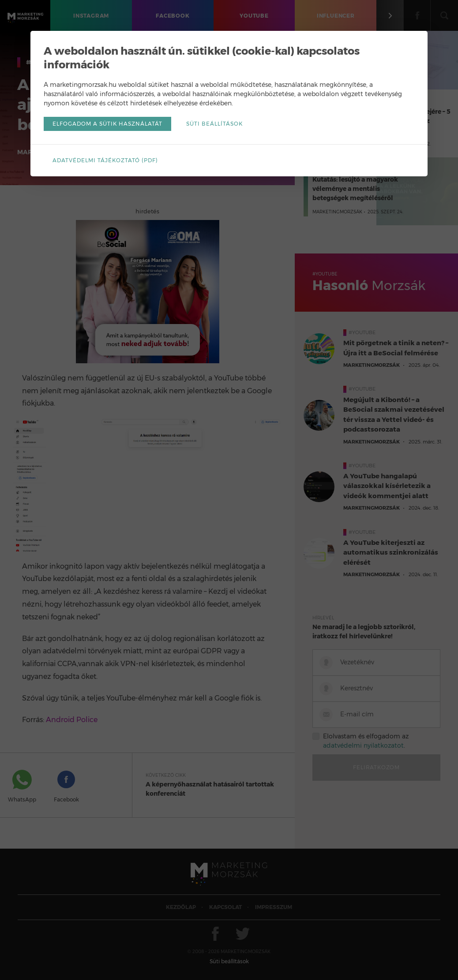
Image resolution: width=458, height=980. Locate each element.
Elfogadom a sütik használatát (107, 124)
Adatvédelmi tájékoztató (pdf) (105, 160)
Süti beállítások (214, 124)
